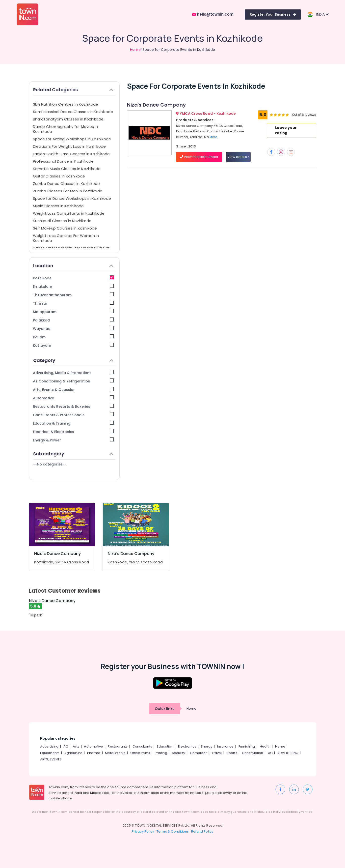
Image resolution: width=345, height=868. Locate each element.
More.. (214, 137)
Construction (252, 753)
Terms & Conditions (173, 831)
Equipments (50, 753)
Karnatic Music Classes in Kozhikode (67, 169)
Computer (199, 753)
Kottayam (73, 345)
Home (135, 50)
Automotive (73, 398)
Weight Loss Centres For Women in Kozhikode (66, 238)
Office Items (140, 753)
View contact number (199, 157)
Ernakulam (73, 286)
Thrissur (73, 303)
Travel (217, 753)
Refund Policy (202, 831)
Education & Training (73, 423)
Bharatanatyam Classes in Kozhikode (68, 119)
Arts (76, 746)
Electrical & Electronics (73, 432)
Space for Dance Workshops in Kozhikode (72, 198)
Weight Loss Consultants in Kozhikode (69, 213)
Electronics (187, 746)
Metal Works (115, 753)
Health (265, 746)
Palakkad (73, 320)
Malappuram (73, 312)
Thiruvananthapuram (73, 295)
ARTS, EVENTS (51, 759)
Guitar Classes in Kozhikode (59, 176)
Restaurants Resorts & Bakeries (73, 406)
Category (73, 360)
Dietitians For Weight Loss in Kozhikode (69, 146)
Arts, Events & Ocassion (73, 390)
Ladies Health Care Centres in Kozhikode (71, 154)
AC (66, 746)
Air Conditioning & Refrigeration (73, 381)
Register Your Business (273, 14)
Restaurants (118, 746)
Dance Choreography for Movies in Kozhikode (66, 129)
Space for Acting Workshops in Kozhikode (72, 139)
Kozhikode (73, 278)
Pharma (94, 753)
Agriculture (73, 753)
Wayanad (73, 329)
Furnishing (247, 746)
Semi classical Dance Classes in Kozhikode (73, 112)
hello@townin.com (213, 14)
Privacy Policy (143, 831)
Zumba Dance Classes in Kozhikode (66, 184)
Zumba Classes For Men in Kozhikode (68, 191)
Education (165, 746)
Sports (232, 753)
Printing (161, 753)
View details (238, 157)
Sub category (73, 454)
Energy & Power (73, 440)
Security (179, 753)
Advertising (49, 746)
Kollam (73, 337)
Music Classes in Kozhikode (58, 206)
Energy (207, 746)
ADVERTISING (288, 753)
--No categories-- (50, 464)
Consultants (142, 746)
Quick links (165, 709)
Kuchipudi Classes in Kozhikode (62, 221)
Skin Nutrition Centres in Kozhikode (66, 104)
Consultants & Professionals (73, 415)
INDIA (318, 14)
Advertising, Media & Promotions (73, 373)
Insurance (226, 746)
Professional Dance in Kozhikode (63, 161)
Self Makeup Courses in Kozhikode (65, 228)
